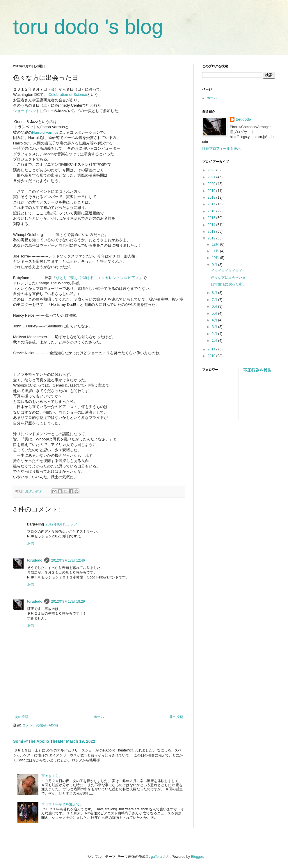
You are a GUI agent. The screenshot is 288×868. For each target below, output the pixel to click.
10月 (216, 258)
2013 (212, 232)
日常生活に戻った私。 (228, 284)
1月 (215, 341)
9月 (215, 265)
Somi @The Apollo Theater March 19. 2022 (54, 741)
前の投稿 (176, 717)
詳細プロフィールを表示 (221, 149)
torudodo (35, 560)
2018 (212, 197)
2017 (212, 204)
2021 (212, 177)
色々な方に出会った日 (228, 278)
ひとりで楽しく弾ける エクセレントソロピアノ (97, 278)
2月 (215, 334)
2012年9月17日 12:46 (68, 560)
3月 (215, 327)
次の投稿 (22, 717)
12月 (216, 244)
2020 (212, 184)
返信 (31, 544)
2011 (212, 349)
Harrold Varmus (45, 132)
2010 (212, 356)
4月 (215, 320)
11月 (216, 251)
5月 (215, 313)
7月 (215, 300)
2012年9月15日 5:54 (62, 524)
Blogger (197, 857)
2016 (212, 211)
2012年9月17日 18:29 (68, 601)
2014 (212, 225)
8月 (215, 293)
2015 (212, 218)
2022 (212, 170)
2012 (212, 238)
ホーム (99, 717)
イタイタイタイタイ (227, 271)
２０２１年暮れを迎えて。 (62, 804)
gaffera (156, 857)
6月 (215, 306)
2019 (212, 191)
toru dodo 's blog (88, 27)
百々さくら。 (52, 776)
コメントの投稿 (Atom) (40, 725)
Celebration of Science (68, 95)
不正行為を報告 (257, 370)
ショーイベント (26, 111)
